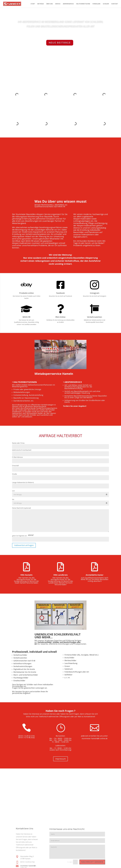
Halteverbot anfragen (24, 523)
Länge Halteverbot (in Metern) (60, 461)
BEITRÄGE (41, 4)
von (60, 470)
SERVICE (58, 4)
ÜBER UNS (49, 4)
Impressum (60, 736)
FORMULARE (96, 4)
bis (60, 479)
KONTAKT (115, 4)
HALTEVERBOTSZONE (83, 4)
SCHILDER (106, 4)
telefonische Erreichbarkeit (60, 429)
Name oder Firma (60, 422)
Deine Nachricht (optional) (60, 497)
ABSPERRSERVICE (68, 4)
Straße (60, 453)
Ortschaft (60, 445)
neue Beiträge (60, 43)
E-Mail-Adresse (60, 436)
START (33, 4)
